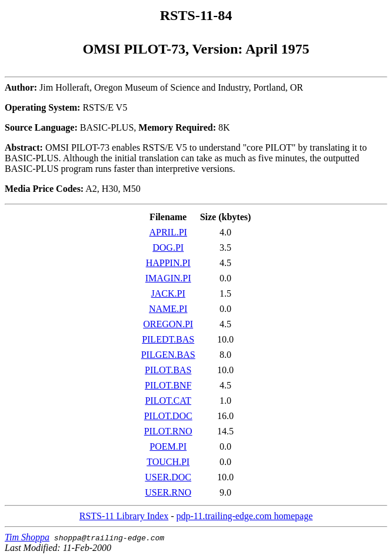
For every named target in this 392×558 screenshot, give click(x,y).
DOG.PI (168, 248)
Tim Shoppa (27, 537)
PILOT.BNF (168, 385)
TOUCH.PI (168, 462)
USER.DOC (168, 477)
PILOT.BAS (168, 370)
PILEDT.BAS (168, 339)
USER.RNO (168, 492)
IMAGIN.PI (168, 278)
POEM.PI (168, 446)
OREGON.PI (168, 324)
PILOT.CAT (168, 401)
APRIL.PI (168, 232)
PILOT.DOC (168, 416)
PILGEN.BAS (168, 355)
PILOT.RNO (168, 431)
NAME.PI (168, 309)
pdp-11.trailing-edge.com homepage (244, 516)
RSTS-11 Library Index (124, 516)
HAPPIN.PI (168, 263)
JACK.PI (168, 293)
